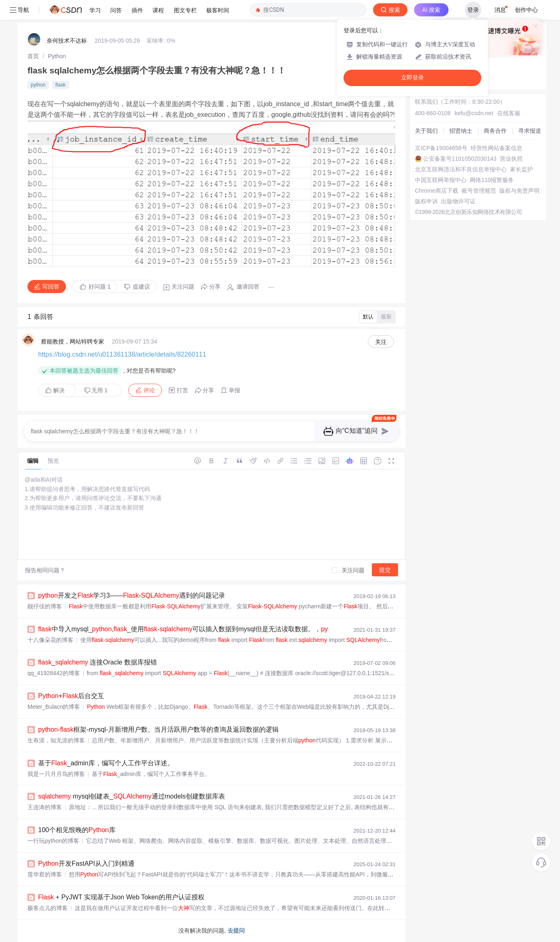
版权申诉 (426, 201)
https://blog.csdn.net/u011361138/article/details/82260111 (122, 354)
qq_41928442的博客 (54, 673)
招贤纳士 (461, 131)
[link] (33, 56)
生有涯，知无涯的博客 (56, 740)
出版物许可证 (458, 201)
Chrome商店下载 (437, 191)
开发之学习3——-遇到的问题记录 (132, 595)
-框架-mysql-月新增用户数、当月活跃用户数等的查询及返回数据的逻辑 (158, 729)
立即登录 (412, 78)
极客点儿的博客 (48, 908)
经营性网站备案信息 (496, 148)
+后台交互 (71, 696)
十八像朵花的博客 (50, 640)
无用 (96, 390)
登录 (473, 10)
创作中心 (526, 10)
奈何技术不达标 (67, 41)
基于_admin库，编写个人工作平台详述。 (106, 763)
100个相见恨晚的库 (77, 830)
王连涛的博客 (45, 807)
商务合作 (495, 131)
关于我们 (426, 131)
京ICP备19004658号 (441, 148)
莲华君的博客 (45, 874)
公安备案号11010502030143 (460, 159)
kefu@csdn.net (474, 113)
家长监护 (521, 169)
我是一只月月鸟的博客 (56, 774)
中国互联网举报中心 (441, 180)
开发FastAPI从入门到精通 (86, 863)
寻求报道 (530, 131)
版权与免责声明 (519, 191)
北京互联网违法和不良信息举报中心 (461, 169)
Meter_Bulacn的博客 (54, 707)
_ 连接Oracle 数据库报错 (98, 662)
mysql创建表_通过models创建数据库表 (132, 796)
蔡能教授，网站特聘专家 (73, 341)
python (38, 85)
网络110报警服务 (492, 180)
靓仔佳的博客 (45, 606)
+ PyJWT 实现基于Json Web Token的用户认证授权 (121, 897)
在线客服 (509, 113)
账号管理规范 (479, 191)
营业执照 (511, 159)
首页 (33, 56)
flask (60, 85)
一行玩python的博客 (53, 841)
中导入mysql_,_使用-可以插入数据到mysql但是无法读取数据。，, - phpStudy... (216, 629)
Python (57, 56)
